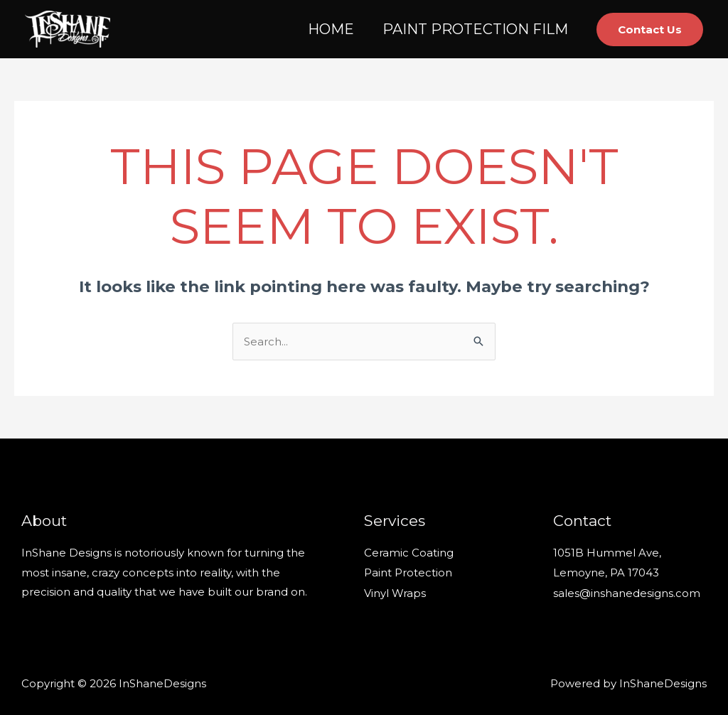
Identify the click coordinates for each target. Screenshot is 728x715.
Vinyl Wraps (395, 592)
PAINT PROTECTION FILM (475, 29)
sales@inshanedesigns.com (627, 592)
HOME (331, 29)
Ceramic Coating (409, 553)
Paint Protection (408, 572)
